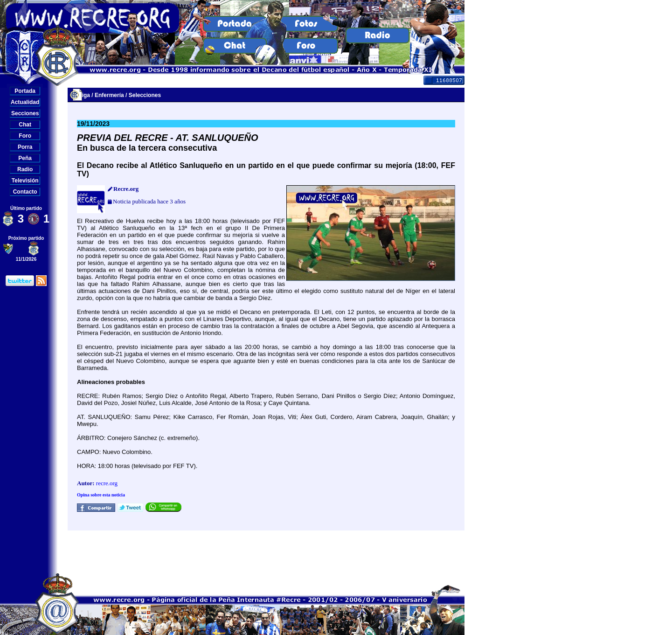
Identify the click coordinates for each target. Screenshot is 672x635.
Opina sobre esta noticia (101, 495)
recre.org (107, 483)
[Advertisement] (266, 551)
